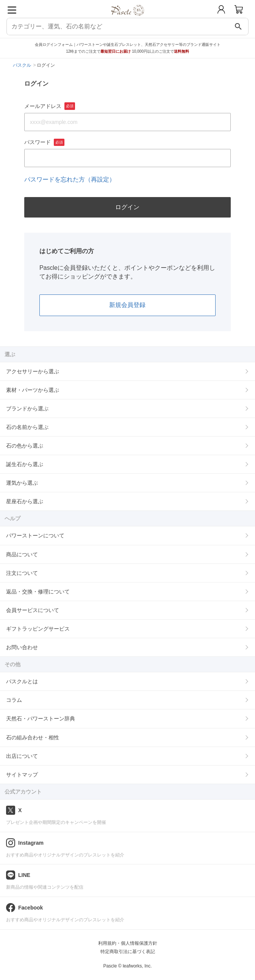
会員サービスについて (33, 610)
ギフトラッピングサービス (38, 629)
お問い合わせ (22, 647)
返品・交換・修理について (38, 592)
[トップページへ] (127, 18)
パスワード (44, 142)
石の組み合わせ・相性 (33, 737)
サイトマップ (22, 775)
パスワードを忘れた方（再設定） (70, 179)
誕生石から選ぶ (25, 464)
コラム (14, 700)
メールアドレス (50, 106)
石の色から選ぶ (25, 446)
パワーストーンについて (35, 535)
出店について (22, 756)
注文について (22, 573)
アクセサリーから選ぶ (33, 371)
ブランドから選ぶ (27, 409)
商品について (22, 554)
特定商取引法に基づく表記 (128, 952)
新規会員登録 (127, 305)
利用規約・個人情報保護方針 (128, 943)
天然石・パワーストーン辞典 (41, 719)
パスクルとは (22, 681)
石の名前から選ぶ (27, 427)
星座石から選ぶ (25, 501)
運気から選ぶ (22, 483)
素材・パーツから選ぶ (33, 390)
